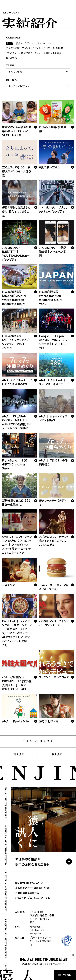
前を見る (19, 754)
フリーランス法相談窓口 (41, 943)
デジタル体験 (13, 48)
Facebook (35, 926)
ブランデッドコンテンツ (34, 48)
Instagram (35, 933)
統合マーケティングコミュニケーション (35, 43)
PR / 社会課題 (55, 48)
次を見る (57, 754)
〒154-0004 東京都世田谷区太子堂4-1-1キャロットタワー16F (42, 917)
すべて (10, 43)
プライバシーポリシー (40, 938)
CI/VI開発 (11, 58)
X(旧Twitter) (37, 930)
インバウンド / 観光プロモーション (23, 53)
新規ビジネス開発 (52, 53)
